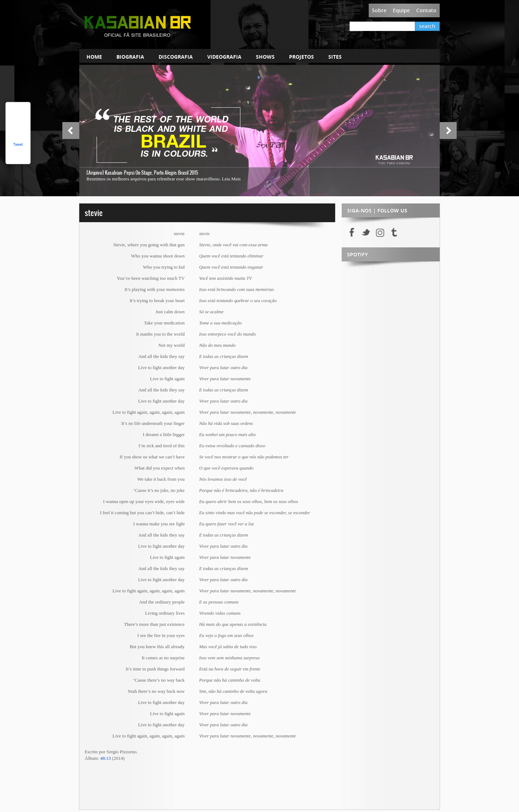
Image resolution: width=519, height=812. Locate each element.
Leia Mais (231, 179)
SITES (335, 57)
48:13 (106, 758)
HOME (94, 57)
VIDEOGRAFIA (224, 57)
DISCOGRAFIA (176, 57)
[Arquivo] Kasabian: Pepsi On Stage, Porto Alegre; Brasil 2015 (142, 173)
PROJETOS (301, 57)
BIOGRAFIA (130, 57)
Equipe (401, 10)
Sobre (379, 10)
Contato (426, 10)
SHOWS (265, 57)
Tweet (18, 145)
